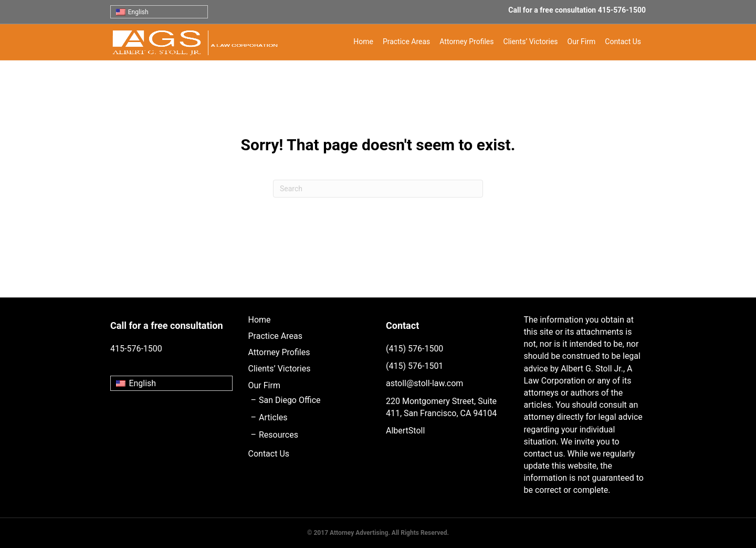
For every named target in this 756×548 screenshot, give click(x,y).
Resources (279, 435)
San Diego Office (290, 400)
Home (363, 42)
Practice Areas (406, 42)
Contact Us (623, 42)
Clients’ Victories (531, 42)
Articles (273, 417)
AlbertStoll (405, 431)
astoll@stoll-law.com (424, 383)
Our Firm (582, 42)
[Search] (378, 189)
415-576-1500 (622, 10)
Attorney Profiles (466, 42)
